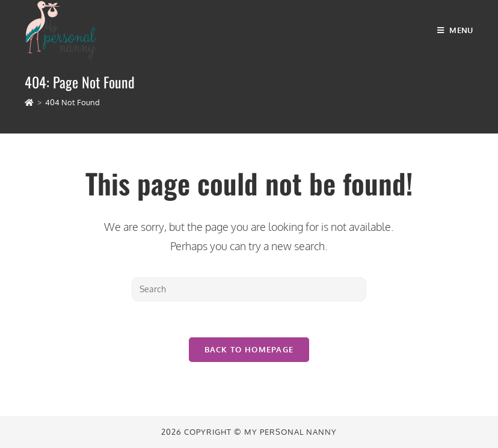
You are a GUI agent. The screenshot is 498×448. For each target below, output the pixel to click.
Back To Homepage (249, 349)
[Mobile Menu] (455, 30)
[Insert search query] (249, 289)
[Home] (29, 102)
